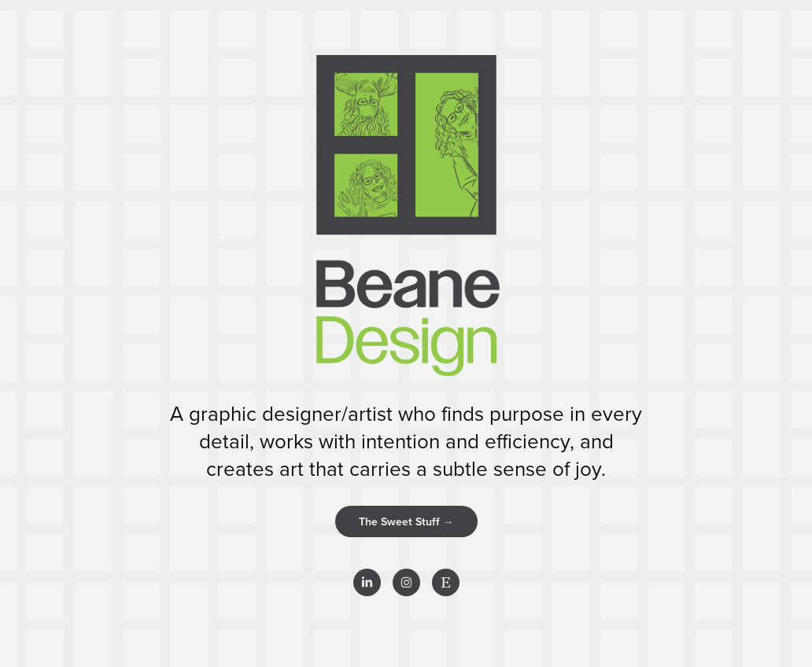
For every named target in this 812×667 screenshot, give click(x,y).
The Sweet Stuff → (406, 521)
